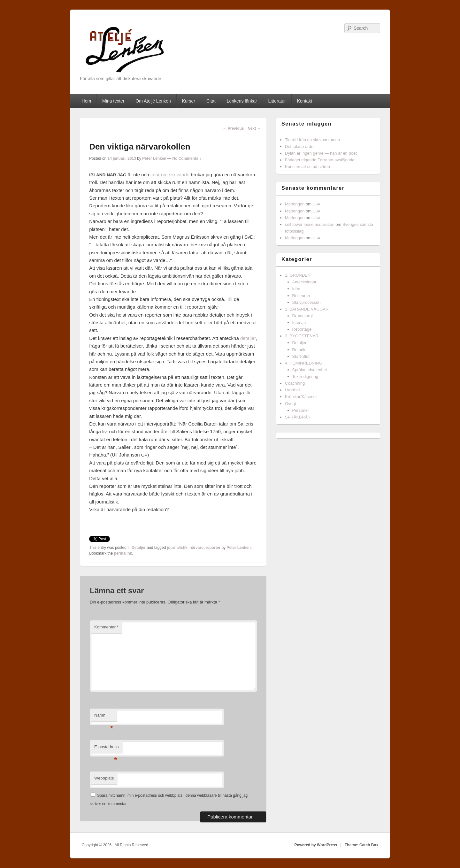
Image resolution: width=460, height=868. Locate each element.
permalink (123, 553)
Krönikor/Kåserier (301, 397)
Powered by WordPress (316, 845)
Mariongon (295, 204)
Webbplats (104, 778)
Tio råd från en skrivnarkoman (312, 140)
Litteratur (277, 101)
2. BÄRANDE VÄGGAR (307, 309)
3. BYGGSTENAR (302, 336)
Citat (211, 101)
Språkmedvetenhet (310, 370)
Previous (233, 128)
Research (301, 296)
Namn (104, 717)
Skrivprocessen (307, 302)
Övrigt (291, 404)
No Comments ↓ (187, 158)
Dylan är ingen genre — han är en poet (321, 153)
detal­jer (248, 338)
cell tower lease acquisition (310, 224)
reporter (213, 548)
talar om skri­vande (170, 175)
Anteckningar (304, 282)
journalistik (177, 548)
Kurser (189, 101)
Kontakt (305, 101)
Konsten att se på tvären (307, 167)
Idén (296, 289)
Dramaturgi (303, 316)
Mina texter (113, 101)
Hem (87, 101)
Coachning (295, 383)
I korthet (292, 390)
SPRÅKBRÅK (298, 417)
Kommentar (106, 627)
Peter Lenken (154, 158)
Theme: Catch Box (361, 845)
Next (254, 128)
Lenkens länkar (242, 101)
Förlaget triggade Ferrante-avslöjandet (320, 160)
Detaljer (139, 548)
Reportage (302, 329)
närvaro (196, 548)
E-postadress (107, 749)
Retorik (299, 350)
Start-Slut (301, 356)
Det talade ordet (300, 146)
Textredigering (305, 376)
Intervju (299, 323)
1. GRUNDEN (298, 275)
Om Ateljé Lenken (153, 101)
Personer (301, 410)
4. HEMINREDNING (303, 363)
